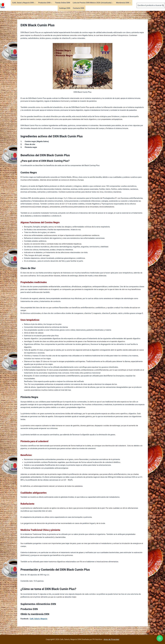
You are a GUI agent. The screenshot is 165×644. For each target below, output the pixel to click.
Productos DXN (29, 609)
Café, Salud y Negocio (38, 619)
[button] (160, 638)
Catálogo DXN (65, 8)
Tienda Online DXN (63, 3)
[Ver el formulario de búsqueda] (151, 5)
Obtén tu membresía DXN (35, 614)
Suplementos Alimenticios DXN (38, 604)
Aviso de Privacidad (111, 639)
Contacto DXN (79, 8)
